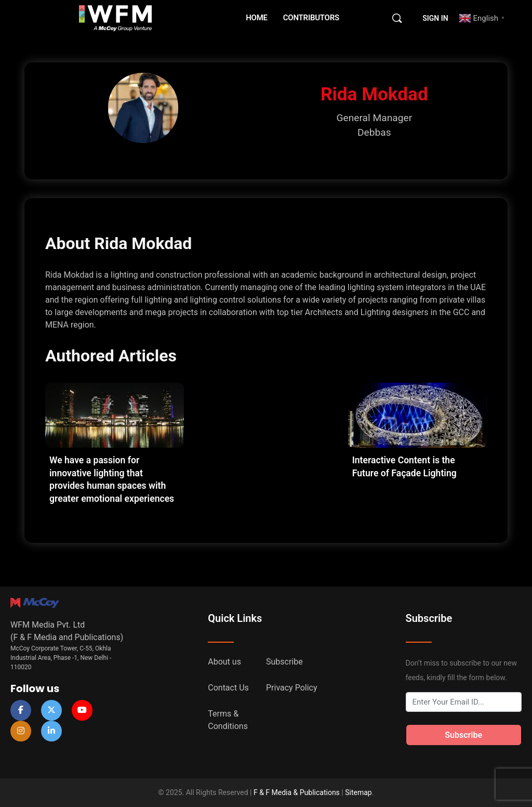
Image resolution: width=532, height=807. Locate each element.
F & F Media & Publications (297, 792)
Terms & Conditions (228, 720)
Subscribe (284, 662)
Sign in (435, 18)
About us (224, 662)
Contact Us (228, 688)
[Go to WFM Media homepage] (115, 17)
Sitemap (358, 792)
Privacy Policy (292, 688)
